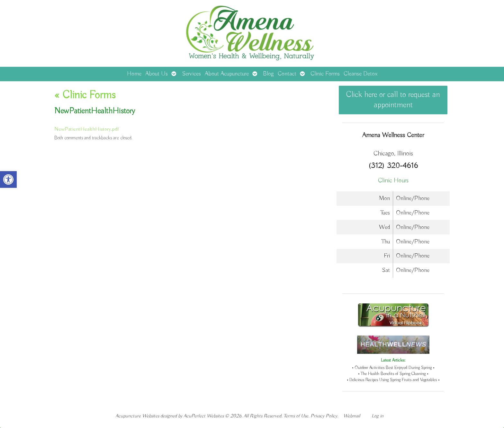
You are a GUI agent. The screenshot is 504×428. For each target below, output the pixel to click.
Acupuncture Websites (137, 416)
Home (134, 74)
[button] (8, 179)
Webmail (352, 416)
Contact (287, 74)
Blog (268, 74)
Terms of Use (296, 416)
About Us (157, 74)
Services (191, 74)
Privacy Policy (324, 416)
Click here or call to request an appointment (393, 100)
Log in (378, 416)
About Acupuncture (227, 74)
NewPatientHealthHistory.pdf (87, 129)
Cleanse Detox (360, 74)
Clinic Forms (325, 74)
